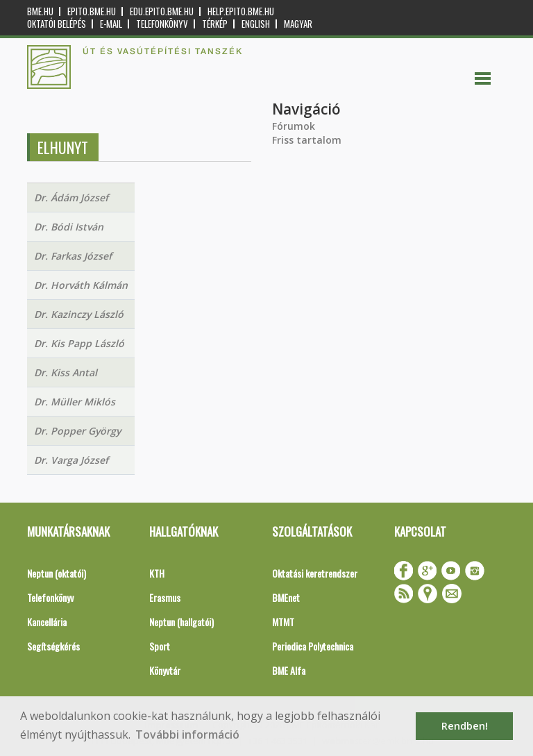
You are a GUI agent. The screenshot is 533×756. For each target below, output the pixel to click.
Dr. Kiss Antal (66, 372)
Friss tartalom (307, 140)
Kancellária (47, 622)
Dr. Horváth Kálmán (81, 285)
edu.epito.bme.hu (162, 11)
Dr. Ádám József (71, 198)
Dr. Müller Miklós (75, 402)
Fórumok (294, 126)
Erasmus (165, 597)
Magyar (298, 24)
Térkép (215, 24)
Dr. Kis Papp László (79, 343)
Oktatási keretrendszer (315, 573)
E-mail (111, 24)
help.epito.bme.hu (241, 11)
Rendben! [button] (465, 726)
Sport (160, 646)
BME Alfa (289, 670)
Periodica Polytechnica (313, 646)
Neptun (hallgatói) (181, 622)
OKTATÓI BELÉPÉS (57, 24)
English (256, 24)
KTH (157, 573)
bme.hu (40, 11)
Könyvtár (165, 670)
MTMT (283, 622)
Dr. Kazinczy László (79, 314)
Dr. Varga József (71, 460)
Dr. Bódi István (69, 227)
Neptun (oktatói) (57, 573)
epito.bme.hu (92, 11)
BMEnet (286, 597)
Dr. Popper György (77, 431)
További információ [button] (187, 734)
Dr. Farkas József (73, 256)
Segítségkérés (53, 646)
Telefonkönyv (162, 24)
